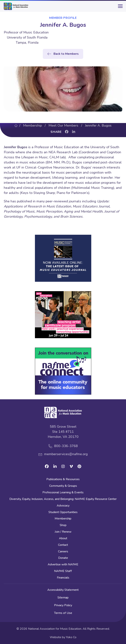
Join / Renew (63, 532)
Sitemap (63, 598)
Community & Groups (63, 486)
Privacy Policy (63, 605)
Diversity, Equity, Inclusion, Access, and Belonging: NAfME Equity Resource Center (63, 499)
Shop (63, 525)
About (63, 539)
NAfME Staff (63, 571)
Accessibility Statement (63, 590)
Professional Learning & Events (63, 493)
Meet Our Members (63, 125)
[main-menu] (119, 8)
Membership (32, 125)
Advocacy (63, 506)
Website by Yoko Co (63, 637)
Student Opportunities (63, 512)
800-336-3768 (66, 446)
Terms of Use (63, 613)
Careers (63, 552)
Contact (63, 545)
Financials (63, 578)
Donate (63, 558)
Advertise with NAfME (63, 565)
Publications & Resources (63, 480)
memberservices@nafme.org (66, 454)
